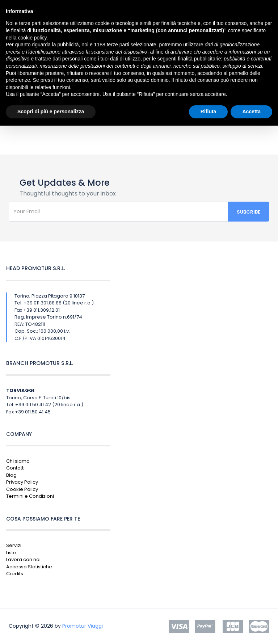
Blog (11, 475)
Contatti (15, 468)
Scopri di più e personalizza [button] (51, 111)
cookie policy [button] (32, 38)
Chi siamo (18, 461)
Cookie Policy (22, 489)
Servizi (14, 545)
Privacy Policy (22, 482)
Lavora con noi (23, 559)
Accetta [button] (251, 111)
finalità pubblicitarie (199, 59)
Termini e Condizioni (30, 496)
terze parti (118, 45)
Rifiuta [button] (208, 111)
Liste (11, 553)
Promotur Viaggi (83, 626)
